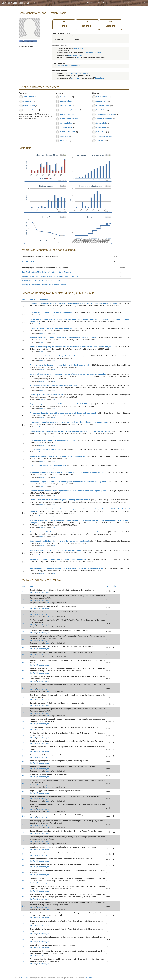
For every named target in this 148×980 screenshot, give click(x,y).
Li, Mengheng (28, 101)
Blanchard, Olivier (103, 106)
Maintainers (116, 3)
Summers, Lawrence (104, 136)
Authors (35, 3)
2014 (24, 688)
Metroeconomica (28, 261)
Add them (75, 78)
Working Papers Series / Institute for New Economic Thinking (44, 285)
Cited (116, 586)
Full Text (33, 592)
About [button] (143, 3)
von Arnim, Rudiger (30, 110)
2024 (24, 663)
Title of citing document (40, 299)
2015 (24, 776)
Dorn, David (100, 141)
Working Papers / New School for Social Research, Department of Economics (50, 276)
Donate (106, 3)
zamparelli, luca (65, 101)
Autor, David (101, 132)
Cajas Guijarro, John (67, 132)
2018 (24, 623)
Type (109, 586)
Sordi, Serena (65, 136)
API (99, 3)
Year (25, 299)
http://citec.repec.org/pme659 (77, 73)
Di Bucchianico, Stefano (69, 119)
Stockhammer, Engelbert (69, 110)
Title (33, 586)
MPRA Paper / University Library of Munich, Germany (41, 281)
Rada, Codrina (29, 97)
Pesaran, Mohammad (104, 119)
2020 (24, 607)
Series (44, 3)
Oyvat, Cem (64, 141)
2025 (24, 728)
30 (78, 57)
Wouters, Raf (101, 123)
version (49, 603)
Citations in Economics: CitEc (15, 3)
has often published (94, 53)
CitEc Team (88, 978)
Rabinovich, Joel (66, 123)
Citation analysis (43, 592)
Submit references (130, 3)
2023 (24, 923)
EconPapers (59, 65)
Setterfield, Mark (66, 127)
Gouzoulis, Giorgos (67, 114)
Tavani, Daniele (29, 106)
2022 (24, 591)
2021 (24, 599)
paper (54, 308)
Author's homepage (73, 65)
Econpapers (42, 308)
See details (78, 48)
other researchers (75, 55)
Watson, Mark (101, 101)
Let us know (100, 78)
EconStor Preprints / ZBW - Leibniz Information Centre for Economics (47, 272)
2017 (24, 679)
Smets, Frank (101, 127)
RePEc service (25, 978)
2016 (24, 792)
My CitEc (91, 3)
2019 (24, 614)
